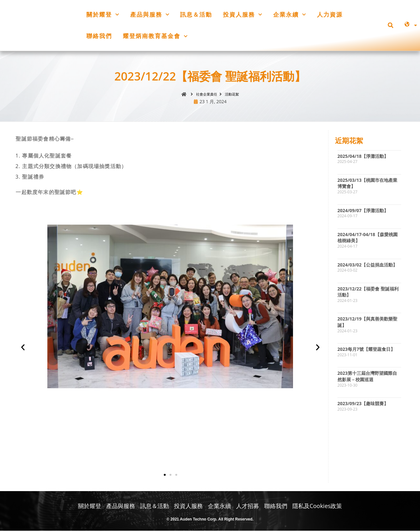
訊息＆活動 (196, 14)
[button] (390, 25)
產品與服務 (150, 15)
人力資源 (330, 14)
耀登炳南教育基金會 (155, 36)
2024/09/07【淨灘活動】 (363, 212)
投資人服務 (243, 15)
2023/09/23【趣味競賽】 (363, 405)
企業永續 (290, 15)
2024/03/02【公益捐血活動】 (368, 266)
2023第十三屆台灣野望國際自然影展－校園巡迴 (367, 378)
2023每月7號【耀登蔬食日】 (366, 350)
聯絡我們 (99, 36)
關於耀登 (103, 15)
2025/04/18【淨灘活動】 (363, 157)
